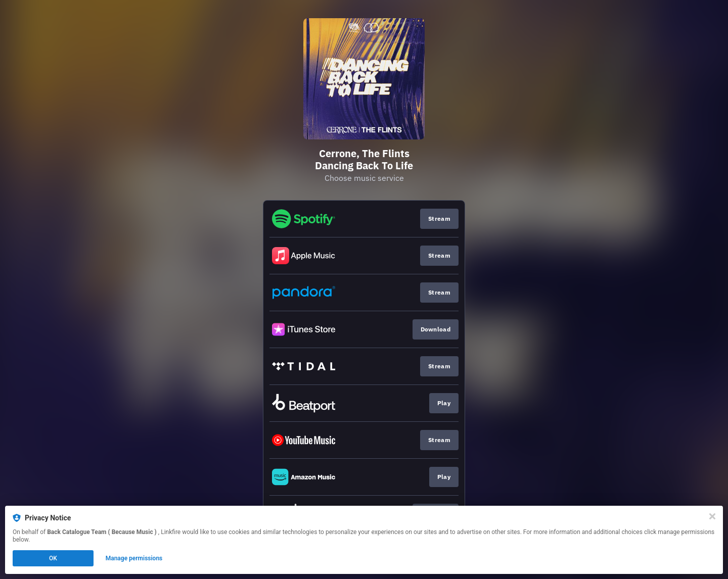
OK (53, 558)
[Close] (712, 516)
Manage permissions (134, 558)
